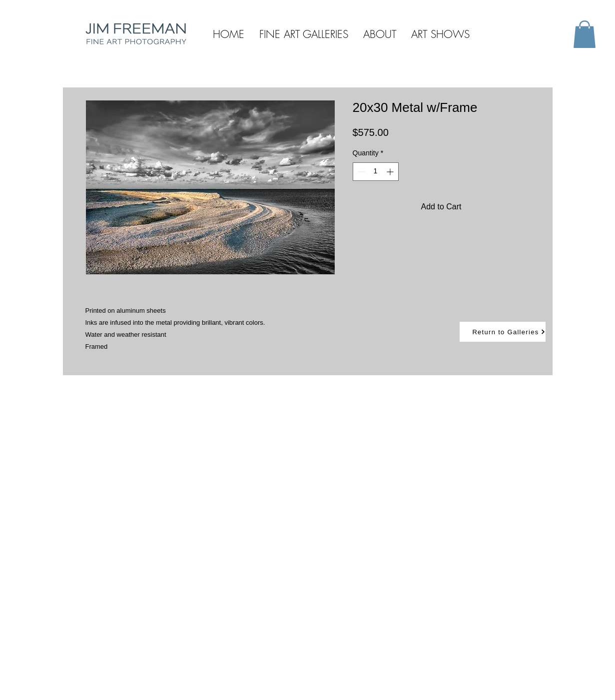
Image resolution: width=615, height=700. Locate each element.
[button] (585, 34)
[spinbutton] (376, 172)
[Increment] (391, 172)
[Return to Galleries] (503, 332)
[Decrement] (360, 172)
